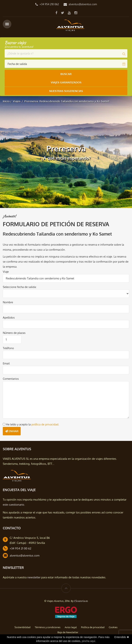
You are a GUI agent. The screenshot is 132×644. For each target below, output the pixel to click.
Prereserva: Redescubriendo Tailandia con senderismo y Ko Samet (67, 101)
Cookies (113, 627)
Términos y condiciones (48, 627)
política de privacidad (45, 424)
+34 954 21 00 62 (20, 548)
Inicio (6, 101)
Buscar (66, 74)
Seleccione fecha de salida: (20, 287)
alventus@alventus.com (83, 4)
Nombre (8, 302)
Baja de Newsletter (68, 632)
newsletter (34, 577)
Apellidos (9, 317)
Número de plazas (14, 333)
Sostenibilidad (22, 627)
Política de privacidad (93, 627)
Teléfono (8, 348)
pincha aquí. (89, 641)
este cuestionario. (14, 504)
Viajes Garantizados (66, 82)
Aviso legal (71, 627)
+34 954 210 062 (49, 4)
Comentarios (11, 379)
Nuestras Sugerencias (66, 91)
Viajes (17, 101)
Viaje (6, 271)
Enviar (12, 431)
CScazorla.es (81, 601)
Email (6, 363)
